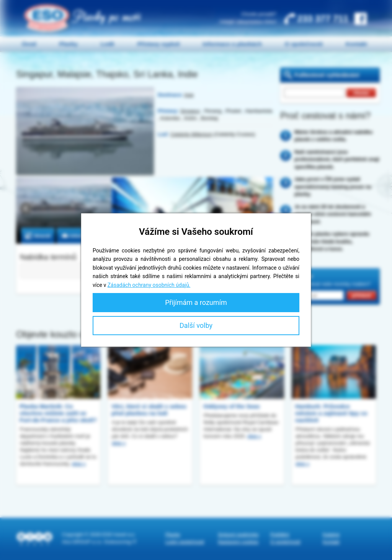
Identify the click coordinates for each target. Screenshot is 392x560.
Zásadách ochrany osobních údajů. (149, 285)
